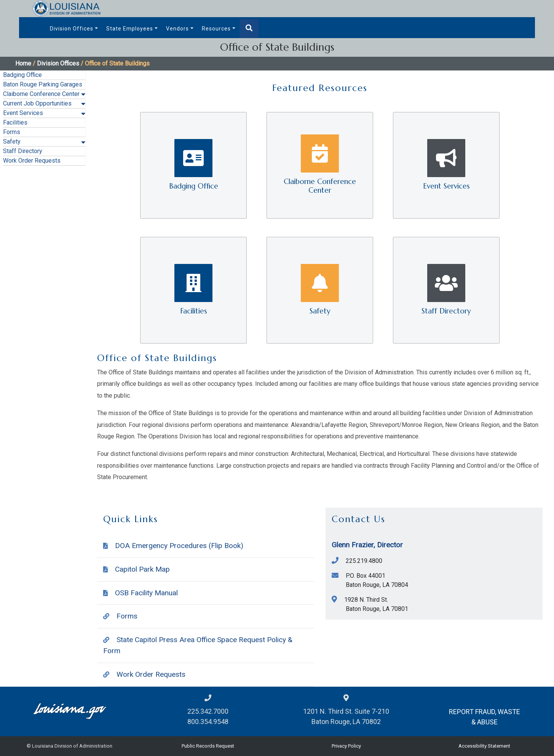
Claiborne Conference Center (41, 94)
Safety (12, 141)
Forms (12, 132)
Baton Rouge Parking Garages (43, 84)
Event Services (23, 113)
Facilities (15, 122)
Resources (216, 29)
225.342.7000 (208, 711)
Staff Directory (23, 151)
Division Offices (72, 29)
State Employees (130, 29)
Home (23, 63)
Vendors (177, 29)
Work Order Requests (32, 161)
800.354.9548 (208, 722)
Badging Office (22, 75)
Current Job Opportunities (37, 103)
